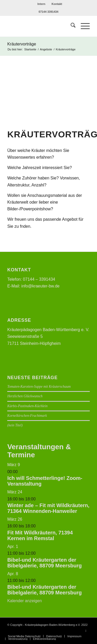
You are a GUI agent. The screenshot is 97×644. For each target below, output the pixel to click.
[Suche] (70, 26)
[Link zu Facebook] (86, 631)
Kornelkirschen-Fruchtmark (27, 416)
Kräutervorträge (22, 44)
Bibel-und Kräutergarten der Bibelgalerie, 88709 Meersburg (44, 563)
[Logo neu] (40, 26)
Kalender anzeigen (24, 601)
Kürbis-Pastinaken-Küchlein (27, 406)
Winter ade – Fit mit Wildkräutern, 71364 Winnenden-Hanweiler (48, 508)
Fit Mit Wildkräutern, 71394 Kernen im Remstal (40, 535)
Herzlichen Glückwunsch (25, 396)
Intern (42, 4)
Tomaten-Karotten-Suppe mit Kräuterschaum (39, 387)
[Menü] (83, 26)
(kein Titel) (15, 425)
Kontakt (57, 4)
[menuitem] (42, 4)
